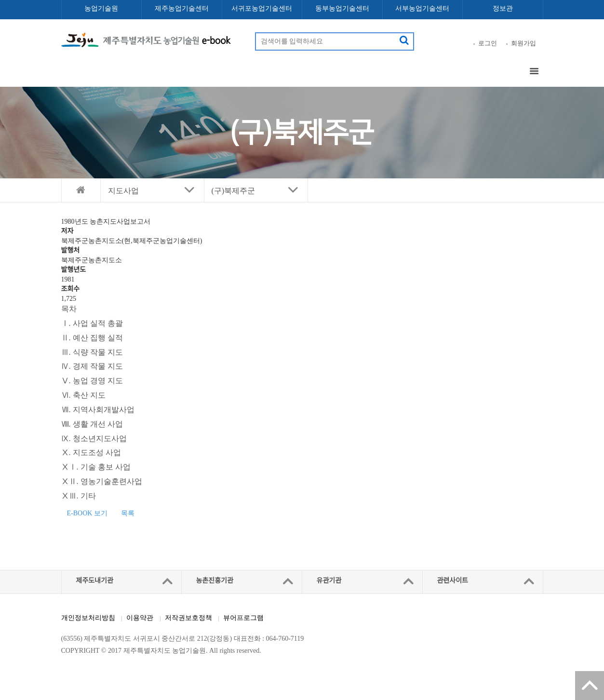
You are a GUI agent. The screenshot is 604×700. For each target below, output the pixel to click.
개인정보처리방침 (88, 618)
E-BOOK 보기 (87, 513)
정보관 (503, 8)
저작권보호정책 (188, 618)
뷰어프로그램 (243, 618)
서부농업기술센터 (422, 8)
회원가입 (523, 43)
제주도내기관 (95, 581)
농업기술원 (101, 8)
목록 (128, 513)
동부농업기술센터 (342, 8)
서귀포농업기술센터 (262, 8)
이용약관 (140, 618)
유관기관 (329, 581)
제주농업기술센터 (182, 8)
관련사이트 (453, 581)
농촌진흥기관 (215, 581)
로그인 (488, 43)
